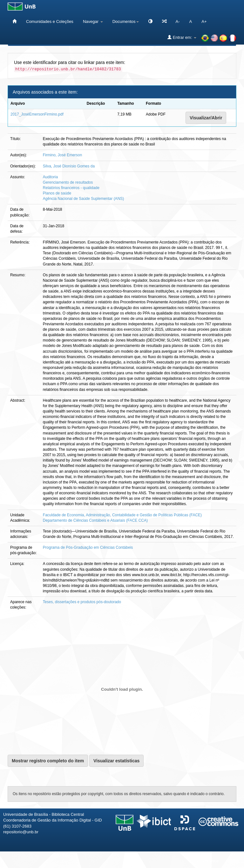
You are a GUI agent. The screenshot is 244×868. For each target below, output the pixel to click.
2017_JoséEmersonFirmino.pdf (37, 114)
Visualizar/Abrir (206, 118)
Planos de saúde (57, 193)
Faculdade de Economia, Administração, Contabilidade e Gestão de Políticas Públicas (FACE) (122, 515)
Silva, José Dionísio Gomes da (69, 166)
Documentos (126, 21)
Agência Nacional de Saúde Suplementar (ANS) (83, 199)
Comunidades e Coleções (50, 21)
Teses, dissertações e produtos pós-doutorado (82, 602)
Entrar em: (182, 37)
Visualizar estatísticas (116, 761)
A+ (204, 21)
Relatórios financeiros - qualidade (71, 188)
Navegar (93, 21)
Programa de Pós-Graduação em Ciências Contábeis (88, 547)
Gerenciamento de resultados (68, 182)
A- (178, 21)
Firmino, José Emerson (62, 155)
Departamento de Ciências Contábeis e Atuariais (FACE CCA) (95, 520)
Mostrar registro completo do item (48, 761)
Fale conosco (206, 861)
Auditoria (50, 177)
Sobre (234, 861)
